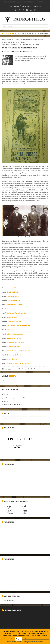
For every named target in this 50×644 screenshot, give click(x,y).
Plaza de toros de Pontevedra (34, 2)
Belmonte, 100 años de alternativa (17, 39)
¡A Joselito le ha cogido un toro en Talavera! (15, 398)
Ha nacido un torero (13, 296)
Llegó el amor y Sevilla (14, 338)
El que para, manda (13, 309)
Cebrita (22, 43)
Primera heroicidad (12, 288)
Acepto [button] (18, 639)
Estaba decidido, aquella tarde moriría (19, 351)
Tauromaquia (15, 6)
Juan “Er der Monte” (13, 317)
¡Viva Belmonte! (12, 359)
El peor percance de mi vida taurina (18, 363)
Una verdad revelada (13, 300)
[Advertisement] (18, 480)
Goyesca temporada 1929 (36, 33)
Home (4, 39)
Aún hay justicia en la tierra (15, 334)
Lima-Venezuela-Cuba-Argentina (12, 404)
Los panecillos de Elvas (14, 321)
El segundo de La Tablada (15, 305)
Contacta (37, 6)
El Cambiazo (11, 330)
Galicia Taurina (27, 6)
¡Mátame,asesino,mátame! (15, 342)
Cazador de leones (13, 292)
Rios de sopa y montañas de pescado (19, 326)
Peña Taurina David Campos (13, 2)
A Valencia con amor (13, 347)
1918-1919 (5, 401)
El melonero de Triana (14, 355)
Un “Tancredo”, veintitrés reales (16, 313)
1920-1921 (5, 395)
